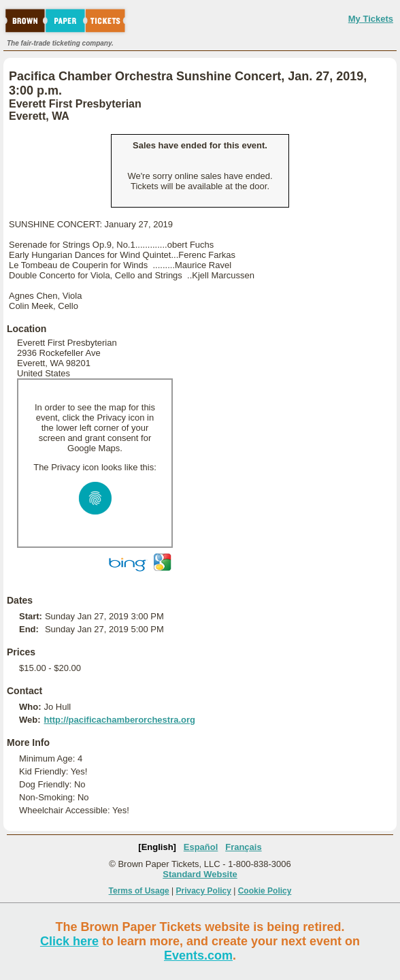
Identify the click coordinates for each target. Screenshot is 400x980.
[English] (157, 847)
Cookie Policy (265, 891)
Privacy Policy (204, 891)
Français (243, 847)
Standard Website (200, 874)
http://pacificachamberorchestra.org (119, 720)
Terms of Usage (139, 891)
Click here (69, 941)
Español (201, 847)
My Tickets (371, 19)
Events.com (198, 955)
